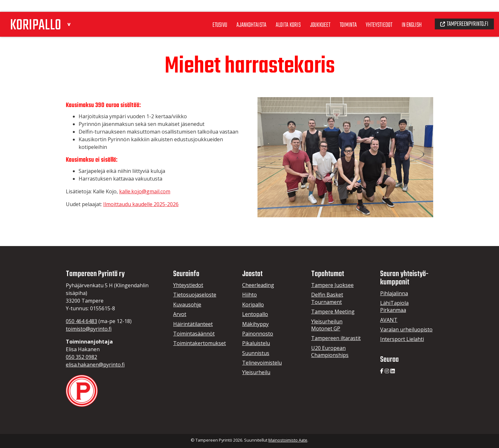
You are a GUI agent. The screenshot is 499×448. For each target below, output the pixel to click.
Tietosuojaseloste (195, 295)
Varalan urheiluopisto (406, 329)
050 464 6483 (81, 321)
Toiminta (338, 12)
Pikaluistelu (256, 343)
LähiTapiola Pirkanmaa (394, 306)
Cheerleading (258, 285)
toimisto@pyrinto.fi (89, 329)
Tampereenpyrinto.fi (462, 12)
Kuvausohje (187, 305)
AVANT (389, 320)
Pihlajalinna (394, 293)
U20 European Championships (330, 351)
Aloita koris (275, 12)
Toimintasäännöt (194, 334)
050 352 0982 (81, 357)
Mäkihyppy (255, 324)
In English (406, 12)
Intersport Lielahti (402, 339)
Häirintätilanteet (193, 324)
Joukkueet (308, 12)
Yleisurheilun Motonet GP (327, 325)
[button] (75, 11)
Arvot (180, 314)
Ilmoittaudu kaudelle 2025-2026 (141, 204)
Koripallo (253, 305)
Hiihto (250, 295)
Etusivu (203, 12)
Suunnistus (256, 353)
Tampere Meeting (333, 312)
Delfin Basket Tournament (327, 298)
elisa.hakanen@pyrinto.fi (95, 365)
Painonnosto (258, 334)
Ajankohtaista (236, 12)
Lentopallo (255, 314)
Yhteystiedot (371, 12)
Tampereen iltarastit (336, 338)
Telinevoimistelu (262, 363)
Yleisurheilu (256, 372)
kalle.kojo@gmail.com (145, 191)
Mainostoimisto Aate (288, 440)
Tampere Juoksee (332, 285)
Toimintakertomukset (200, 343)
